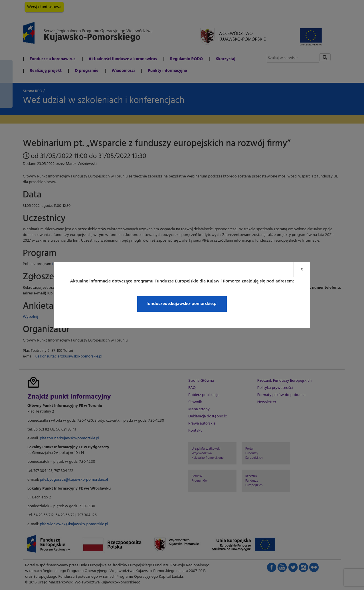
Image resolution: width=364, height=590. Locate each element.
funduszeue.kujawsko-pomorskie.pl (182, 304)
